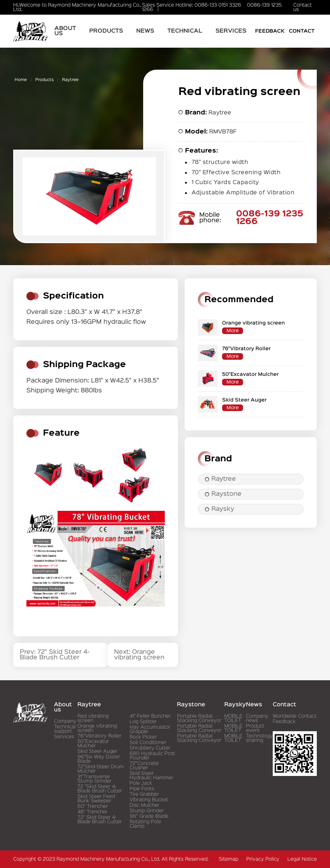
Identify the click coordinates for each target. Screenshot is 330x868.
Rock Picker (143, 737)
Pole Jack (141, 783)
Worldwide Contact (295, 716)
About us (65, 31)
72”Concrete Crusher (144, 766)
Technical (185, 31)
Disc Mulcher (144, 805)
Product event (255, 728)
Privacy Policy (263, 859)
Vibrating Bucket (149, 800)
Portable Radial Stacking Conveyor (199, 718)
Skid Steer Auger (97, 751)
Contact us (302, 7)
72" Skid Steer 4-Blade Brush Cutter (100, 820)
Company (65, 721)
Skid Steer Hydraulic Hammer (151, 776)
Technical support (65, 729)
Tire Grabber (144, 794)
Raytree (70, 80)
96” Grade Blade (149, 816)
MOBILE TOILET (233, 718)
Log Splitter (143, 722)
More (233, 331)
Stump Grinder (147, 811)
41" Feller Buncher (150, 716)
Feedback (270, 31)
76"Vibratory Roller (99, 736)
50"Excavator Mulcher (93, 744)
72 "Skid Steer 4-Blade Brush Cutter (100, 789)
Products (106, 31)
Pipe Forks (142, 789)
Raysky (220, 509)
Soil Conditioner (148, 743)
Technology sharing (259, 738)
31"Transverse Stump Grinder (95, 779)
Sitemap (229, 859)
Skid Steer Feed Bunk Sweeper (96, 799)
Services (231, 31)
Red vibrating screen (93, 718)
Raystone (223, 494)
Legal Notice (302, 859)
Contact (302, 31)
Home (21, 80)
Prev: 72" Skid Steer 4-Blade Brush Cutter (55, 655)
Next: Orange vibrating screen (139, 655)
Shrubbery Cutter (150, 748)
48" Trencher (93, 812)
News (145, 31)
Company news (257, 718)
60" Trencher (93, 806)
